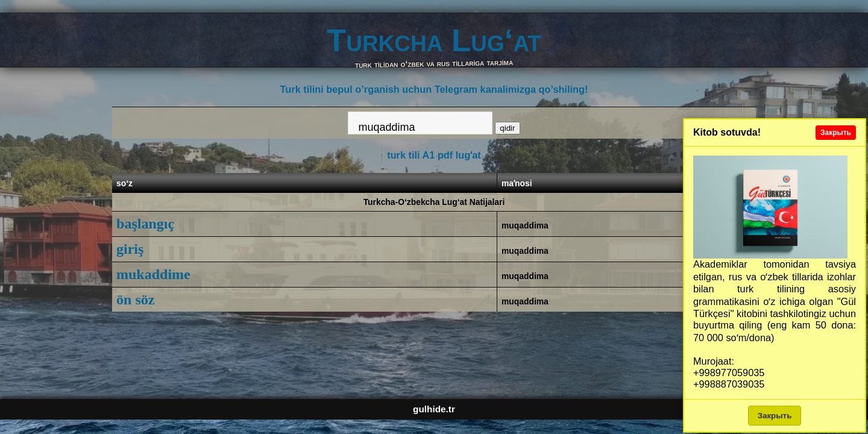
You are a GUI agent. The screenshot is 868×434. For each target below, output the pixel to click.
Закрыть (836, 133)
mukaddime (153, 274)
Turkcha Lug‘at (434, 40)
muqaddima (525, 225)
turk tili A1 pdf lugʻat (434, 155)
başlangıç (145, 224)
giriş (130, 249)
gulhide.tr (434, 409)
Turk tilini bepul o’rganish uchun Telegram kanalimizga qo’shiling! (434, 89)
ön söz (135, 300)
